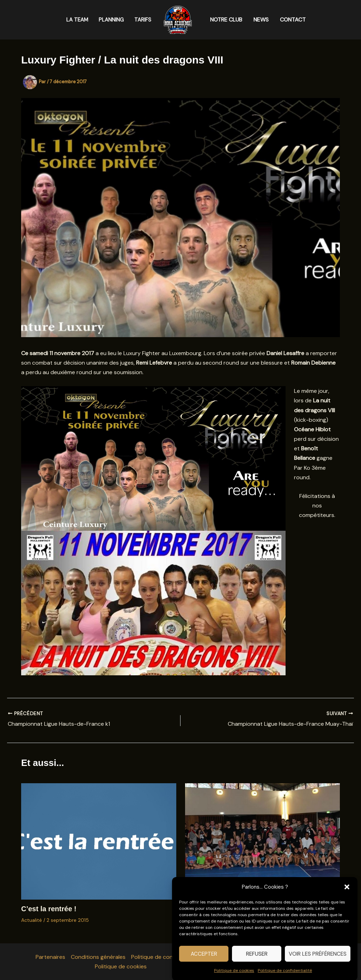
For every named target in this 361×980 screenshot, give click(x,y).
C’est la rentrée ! (49, 909)
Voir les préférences (318, 960)
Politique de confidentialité (285, 976)
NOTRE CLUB (226, 20)
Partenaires (50, 957)
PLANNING (111, 20)
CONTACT (293, 20)
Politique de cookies (234, 976)
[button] (347, 893)
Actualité (32, 920)
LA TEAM (77, 20)
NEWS (261, 20)
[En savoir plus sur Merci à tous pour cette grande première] (263, 841)
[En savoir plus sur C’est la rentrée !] (99, 841)
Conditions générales (98, 957)
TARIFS (143, 20)
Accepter (204, 960)
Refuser (257, 960)
